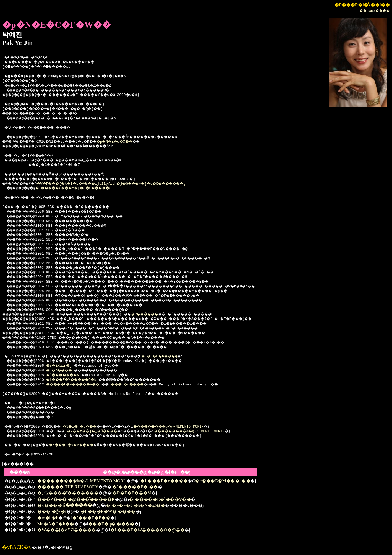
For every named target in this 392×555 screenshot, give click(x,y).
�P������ (163, 314)
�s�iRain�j (64, 366)
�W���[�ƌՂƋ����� (67, 530)
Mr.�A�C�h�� (56, 524)
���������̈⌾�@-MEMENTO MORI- (190, 427)
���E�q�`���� (111, 524)
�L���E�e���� (164, 481)
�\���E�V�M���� (82, 445)
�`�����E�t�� (135, 487)
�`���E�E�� (91, 518)
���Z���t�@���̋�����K (76, 499)
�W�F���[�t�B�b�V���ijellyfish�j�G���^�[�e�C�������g (125, 184)
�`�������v (69, 375)
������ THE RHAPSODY (68, 487)
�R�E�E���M (132, 493)
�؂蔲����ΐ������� (68, 493)
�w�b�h (48, 518)
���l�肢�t (52, 511)
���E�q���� (145, 385)
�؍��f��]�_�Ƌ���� (102, 431)
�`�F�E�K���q (180, 356)
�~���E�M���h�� (223, 481)
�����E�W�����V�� (81, 385)
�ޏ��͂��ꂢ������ (65, 505)
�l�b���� (65, 371)
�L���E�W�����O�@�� (147, 530)
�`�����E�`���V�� (160, 499)
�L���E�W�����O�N (79, 380)
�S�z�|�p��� (88, 427)
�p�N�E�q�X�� (128, 142)
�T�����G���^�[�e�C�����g (83, 188)
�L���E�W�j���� (108, 511)
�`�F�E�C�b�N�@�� (136, 505)
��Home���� (375, 11)
